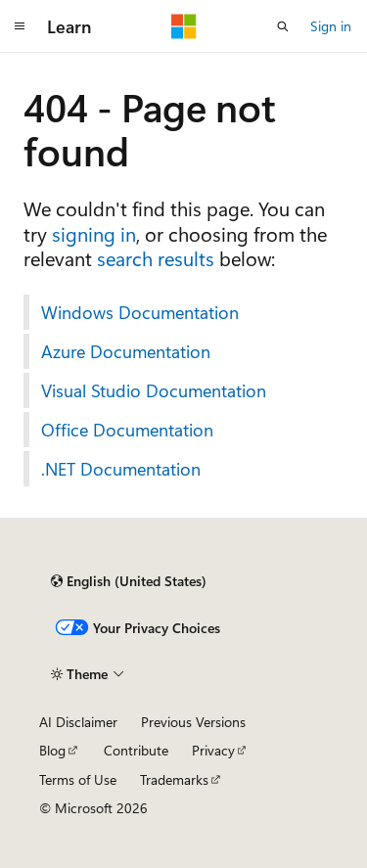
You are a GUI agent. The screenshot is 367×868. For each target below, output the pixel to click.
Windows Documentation (140, 312)
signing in (94, 233)
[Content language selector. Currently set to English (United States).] (129, 581)
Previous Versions (193, 722)
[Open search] (283, 26)
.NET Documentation (121, 469)
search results (156, 258)
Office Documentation (127, 430)
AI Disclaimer (78, 722)
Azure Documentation (126, 351)
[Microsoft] (184, 26)
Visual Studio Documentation (154, 390)
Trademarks (174, 779)
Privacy (213, 750)
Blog (52, 750)
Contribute (136, 750)
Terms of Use (78, 779)
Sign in (331, 26)
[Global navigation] (20, 26)
